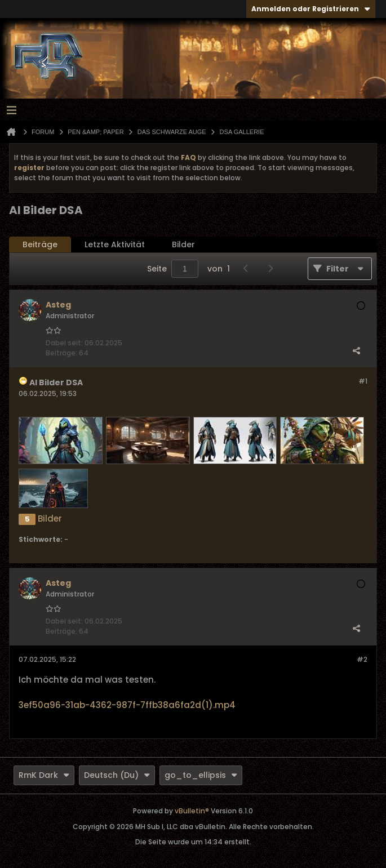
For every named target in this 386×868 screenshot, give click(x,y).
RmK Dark (44, 775)
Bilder (183, 244)
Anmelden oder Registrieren (311, 9)
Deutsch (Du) (117, 775)
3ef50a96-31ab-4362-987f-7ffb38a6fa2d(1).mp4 (127, 705)
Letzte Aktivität (115, 244)
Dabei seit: (64, 343)
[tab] (40, 245)
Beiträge (40, 244)
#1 (363, 381)
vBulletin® (192, 811)
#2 (362, 659)
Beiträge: (61, 353)
